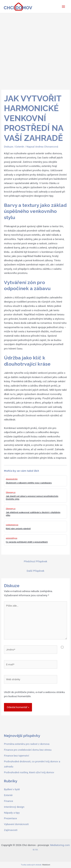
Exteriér (20, 147)
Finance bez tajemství (16, 756)
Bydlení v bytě (12, 789)
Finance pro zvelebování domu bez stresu (28, 750)
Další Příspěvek (35, 571)
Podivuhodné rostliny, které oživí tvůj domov (29, 772)
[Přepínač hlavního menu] (64, 6)
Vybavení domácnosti (16, 824)
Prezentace (10, 818)
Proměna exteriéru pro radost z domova (27, 744)
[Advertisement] (35, 50)
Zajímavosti (11, 830)
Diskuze (9, 147)
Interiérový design (14, 807)
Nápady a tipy (12, 813)
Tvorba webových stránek (31, 865)
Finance (9, 801)
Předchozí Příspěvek (35, 561)
